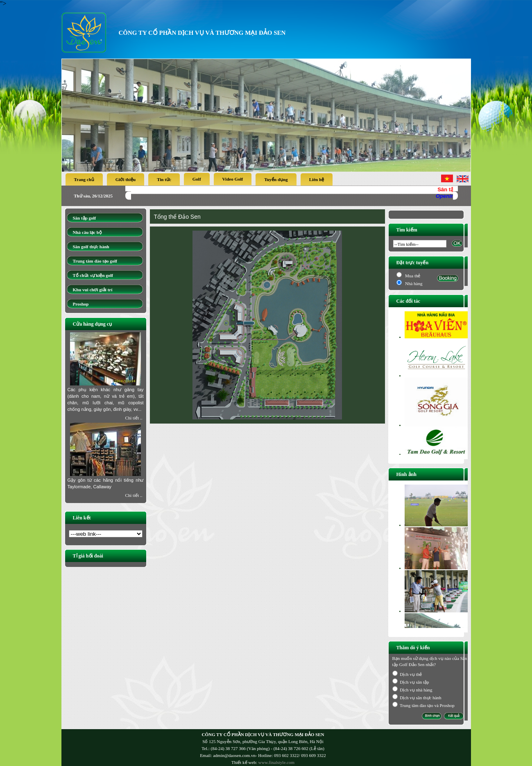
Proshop (81, 304)
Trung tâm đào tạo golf (95, 261)
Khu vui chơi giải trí (93, 290)
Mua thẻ (412, 276)
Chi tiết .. (134, 418)
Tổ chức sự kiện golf (93, 275)
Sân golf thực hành (91, 247)
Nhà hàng (414, 283)
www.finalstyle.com (276, 762)
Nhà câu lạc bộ (87, 232)
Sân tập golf (85, 218)
